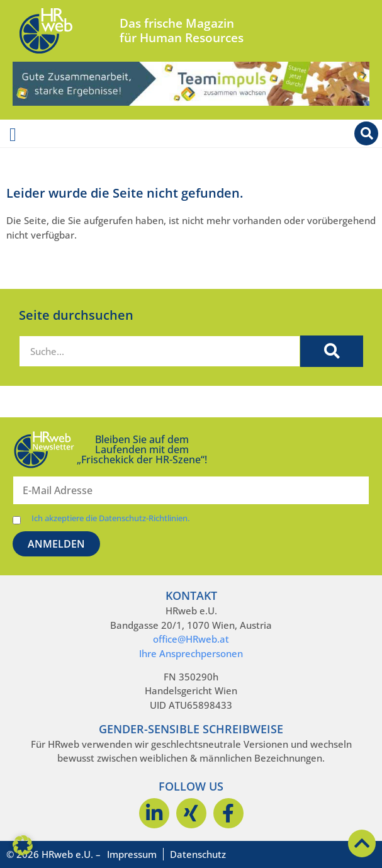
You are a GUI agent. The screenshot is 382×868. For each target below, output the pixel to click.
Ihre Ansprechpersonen (191, 653)
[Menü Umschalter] (13, 135)
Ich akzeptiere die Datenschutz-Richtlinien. (110, 518)
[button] (23, 845)
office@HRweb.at (191, 639)
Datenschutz (198, 854)
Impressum (132, 854)
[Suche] (332, 351)
